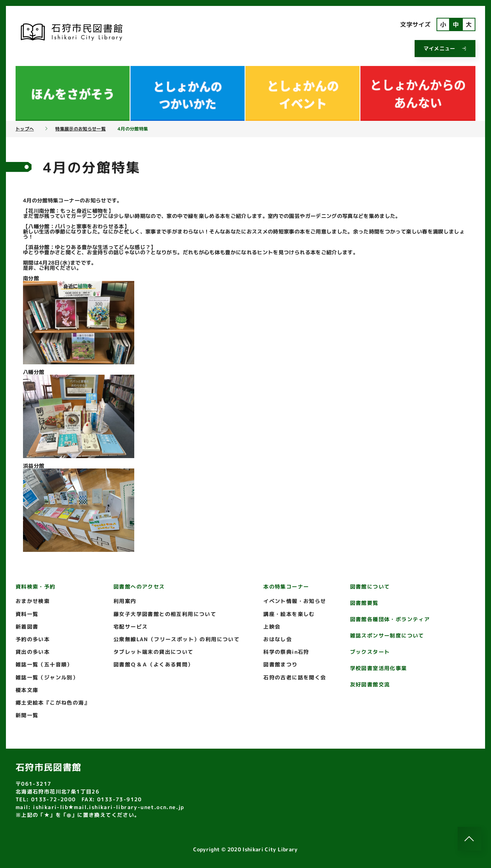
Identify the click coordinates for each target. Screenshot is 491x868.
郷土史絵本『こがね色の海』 (53, 703)
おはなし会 (278, 639)
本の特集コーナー (286, 587)
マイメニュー (445, 48)
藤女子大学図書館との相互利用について (165, 614)
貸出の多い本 (33, 652)
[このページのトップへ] (469, 839)
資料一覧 (27, 614)
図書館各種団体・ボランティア (390, 619)
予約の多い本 (33, 639)
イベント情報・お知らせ (295, 601)
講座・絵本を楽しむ (289, 614)
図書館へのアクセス (139, 587)
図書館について (370, 587)
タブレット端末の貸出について (154, 652)
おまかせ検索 (33, 601)
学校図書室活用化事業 (379, 668)
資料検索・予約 (36, 587)
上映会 (272, 627)
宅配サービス (131, 627)
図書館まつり (280, 664)
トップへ (25, 129)
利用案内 (125, 601)
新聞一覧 (27, 715)
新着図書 (27, 627)
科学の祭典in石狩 (286, 652)
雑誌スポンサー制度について (387, 635)
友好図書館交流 (370, 684)
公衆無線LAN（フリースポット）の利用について (177, 639)
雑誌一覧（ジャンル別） (47, 677)
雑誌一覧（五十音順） (44, 664)
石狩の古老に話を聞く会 (295, 677)
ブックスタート (370, 652)
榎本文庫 (27, 690)
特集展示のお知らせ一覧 (80, 129)
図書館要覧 (364, 603)
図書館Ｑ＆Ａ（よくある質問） (154, 664)
